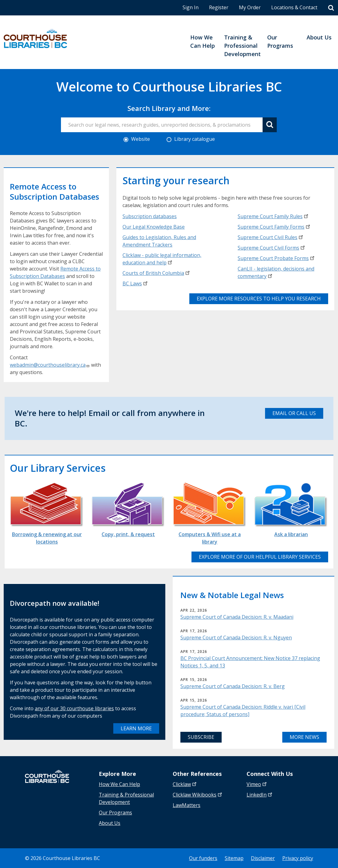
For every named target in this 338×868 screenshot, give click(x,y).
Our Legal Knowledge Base (154, 227)
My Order (250, 7)
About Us (110, 823)
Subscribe (201, 737)
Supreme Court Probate (277, 258)
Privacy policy (298, 858)
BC (136, 283)
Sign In (191, 7)
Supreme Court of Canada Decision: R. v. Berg (233, 686)
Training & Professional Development (126, 798)
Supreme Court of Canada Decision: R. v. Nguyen (236, 638)
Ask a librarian (291, 534)
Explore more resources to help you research (259, 299)
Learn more (136, 728)
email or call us (294, 413)
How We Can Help (119, 784)
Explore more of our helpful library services (260, 557)
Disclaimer (263, 858)
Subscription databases (150, 216)
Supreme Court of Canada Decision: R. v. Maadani (237, 617)
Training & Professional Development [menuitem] (242, 46)
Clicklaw (198, 795)
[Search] (331, 8)
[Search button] (270, 125)
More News (304, 737)
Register (219, 7)
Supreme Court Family (274, 216)
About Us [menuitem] (319, 37)
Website (137, 139)
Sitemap (234, 858)
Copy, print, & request (128, 534)
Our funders (203, 858)
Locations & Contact (294, 7)
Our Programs (115, 813)
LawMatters (187, 805)
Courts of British (157, 273)
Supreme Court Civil (271, 237)
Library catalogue (191, 139)
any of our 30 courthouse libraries (74, 708)
